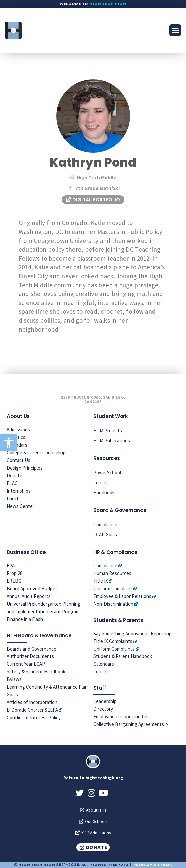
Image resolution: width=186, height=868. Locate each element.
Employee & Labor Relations (122, 596)
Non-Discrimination (113, 604)
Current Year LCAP (26, 664)
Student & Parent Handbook (123, 656)
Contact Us (19, 460)
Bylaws (14, 679)
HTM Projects (108, 431)
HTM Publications (112, 440)
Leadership (105, 701)
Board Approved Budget (32, 588)
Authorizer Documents (30, 656)
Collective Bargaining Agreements (129, 724)
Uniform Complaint (113, 588)
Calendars (104, 664)
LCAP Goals (105, 534)
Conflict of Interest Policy (34, 718)
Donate (15, 475)
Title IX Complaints (113, 641)
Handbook (104, 492)
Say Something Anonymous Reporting (132, 633)
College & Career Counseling (36, 452)
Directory (103, 709)
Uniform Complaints (114, 649)
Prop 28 (15, 573)
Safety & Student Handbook (36, 672)
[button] (9, 443)
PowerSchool (107, 472)
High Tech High (108, 4)
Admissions (18, 430)
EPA (11, 565)
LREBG (14, 581)
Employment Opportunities (121, 717)
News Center (21, 506)
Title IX (101, 581)
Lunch (13, 498)
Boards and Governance (32, 649)
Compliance (105, 524)
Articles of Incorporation (32, 702)
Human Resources (112, 573)
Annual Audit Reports (29, 596)
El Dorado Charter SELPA (32, 710)
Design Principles (25, 468)
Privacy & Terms (153, 865)
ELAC (12, 483)
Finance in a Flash (25, 619)
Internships (19, 491)
